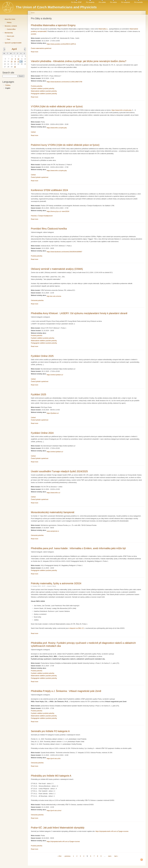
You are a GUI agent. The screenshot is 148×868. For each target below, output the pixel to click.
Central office (11, 29)
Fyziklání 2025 (38, 394)
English (8, 88)
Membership (9, 33)
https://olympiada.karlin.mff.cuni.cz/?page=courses (112, 831)
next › (110, 856)
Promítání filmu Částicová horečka (49, 229)
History (9, 22)
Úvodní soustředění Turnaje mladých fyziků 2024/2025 (59, 471)
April (14, 49)
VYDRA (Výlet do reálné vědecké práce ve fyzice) (57, 106)
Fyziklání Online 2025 (42, 356)
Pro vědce (113, 2)
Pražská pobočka (37, 86)
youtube (34, 34)
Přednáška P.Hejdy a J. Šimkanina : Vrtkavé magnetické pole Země (66, 691)
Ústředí (33, 132)
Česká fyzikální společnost (40, 177)
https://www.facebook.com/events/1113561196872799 (64, 82)
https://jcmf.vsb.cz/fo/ (54, 759)
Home (33, 13)
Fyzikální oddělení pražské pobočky (43, 89)
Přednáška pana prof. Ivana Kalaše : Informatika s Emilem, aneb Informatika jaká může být (78, 548)
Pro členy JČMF (76, 2)
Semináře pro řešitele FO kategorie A (50, 731)
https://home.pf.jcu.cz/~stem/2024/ (58, 211)
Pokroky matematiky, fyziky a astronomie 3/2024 (56, 583)
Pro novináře (138, 2)
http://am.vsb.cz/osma (54, 296)
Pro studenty (90, 2)
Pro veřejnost (126, 2)
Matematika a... (104, 29)
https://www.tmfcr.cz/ (54, 493)
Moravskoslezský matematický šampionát (53, 512)
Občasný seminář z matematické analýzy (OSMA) (57, 269)
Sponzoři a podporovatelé (13, 43)
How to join (10, 36)
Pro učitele (102, 2)
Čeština (8, 85)
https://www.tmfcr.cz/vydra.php (121, 110)
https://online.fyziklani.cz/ (55, 375)
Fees (8, 39)
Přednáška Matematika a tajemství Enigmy (53, 25)
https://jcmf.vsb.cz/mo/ (54, 811)
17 (18, 61)
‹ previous (67, 856)
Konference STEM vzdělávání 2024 (49, 190)
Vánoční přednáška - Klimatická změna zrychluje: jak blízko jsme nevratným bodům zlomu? (79, 61)
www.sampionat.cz (53, 531)
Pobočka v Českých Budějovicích (42, 216)
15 (12, 61)
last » (116, 856)
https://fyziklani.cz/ (53, 413)
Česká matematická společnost (41, 48)
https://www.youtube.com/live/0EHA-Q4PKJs (61, 44)
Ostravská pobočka (37, 300)
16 (15, 61)
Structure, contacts (11, 26)
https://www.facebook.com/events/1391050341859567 (64, 252)
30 (15, 67)
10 (18, 59)
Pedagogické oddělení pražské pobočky (44, 94)
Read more (35, 52)
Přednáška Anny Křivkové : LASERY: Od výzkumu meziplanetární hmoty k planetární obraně (79, 313)
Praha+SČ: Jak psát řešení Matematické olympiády (58, 828)
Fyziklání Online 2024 (42, 433)
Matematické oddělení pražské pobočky (44, 91)
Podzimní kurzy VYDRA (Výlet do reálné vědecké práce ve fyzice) (65, 145)
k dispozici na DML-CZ (76, 628)
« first (60, 856)
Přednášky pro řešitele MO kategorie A (51, 776)
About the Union (10, 19)
